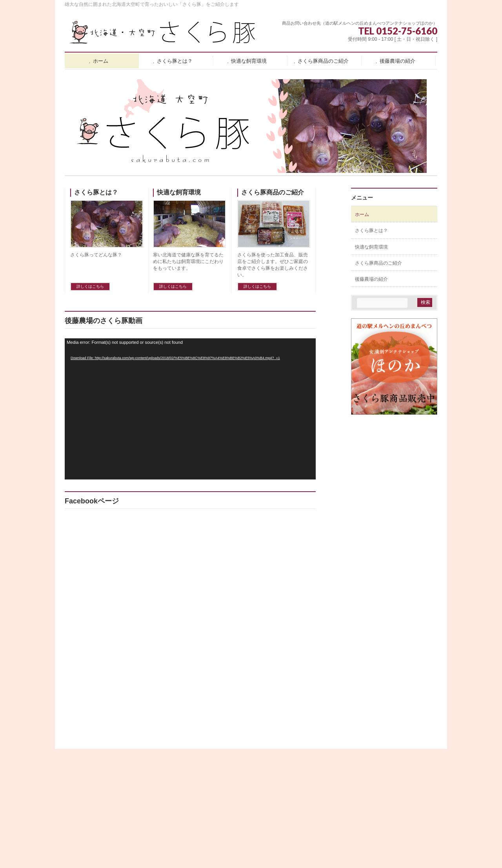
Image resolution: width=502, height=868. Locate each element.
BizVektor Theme (251, 852)
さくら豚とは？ (96, 192)
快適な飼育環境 (179, 192)
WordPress (215, 852)
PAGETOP (419, 755)
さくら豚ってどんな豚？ (96, 255)
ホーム (362, 214)
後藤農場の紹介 (371, 279)
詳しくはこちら (90, 286)
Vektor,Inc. (289, 852)
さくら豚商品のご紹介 (273, 192)
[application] (190, 409)
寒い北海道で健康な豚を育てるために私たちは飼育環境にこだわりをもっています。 (188, 261)
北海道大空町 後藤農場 (242, 844)
